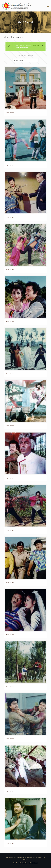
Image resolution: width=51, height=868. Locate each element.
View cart (36, 45)
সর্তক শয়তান (10, 113)
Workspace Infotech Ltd (30, 863)
